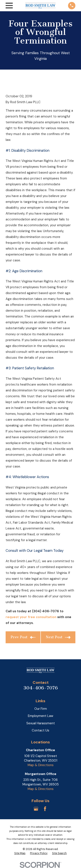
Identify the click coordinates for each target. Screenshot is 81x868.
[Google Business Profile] (36, 809)
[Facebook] (45, 809)
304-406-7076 (41, 688)
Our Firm (41, 709)
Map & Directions (41, 765)
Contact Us (40, 730)
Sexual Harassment (41, 723)
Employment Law (40, 716)
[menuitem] (20, 853)
